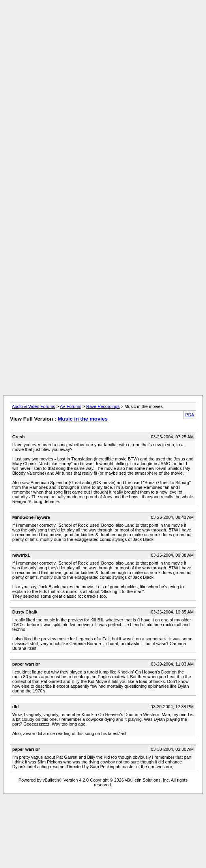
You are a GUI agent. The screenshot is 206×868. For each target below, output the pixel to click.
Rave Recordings (103, 406)
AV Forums (71, 406)
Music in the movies (83, 419)
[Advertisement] (101, 79)
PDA (190, 415)
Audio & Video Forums (34, 406)
